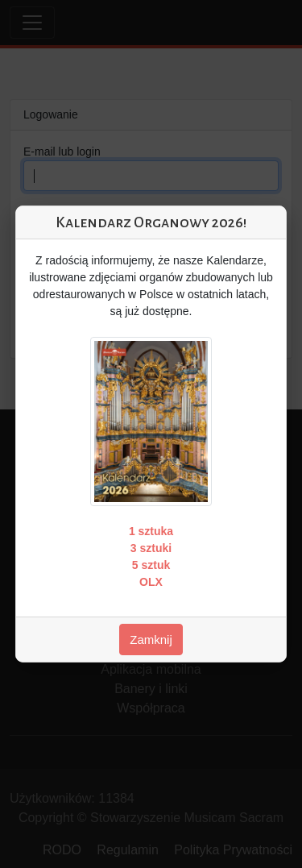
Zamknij (151, 640)
